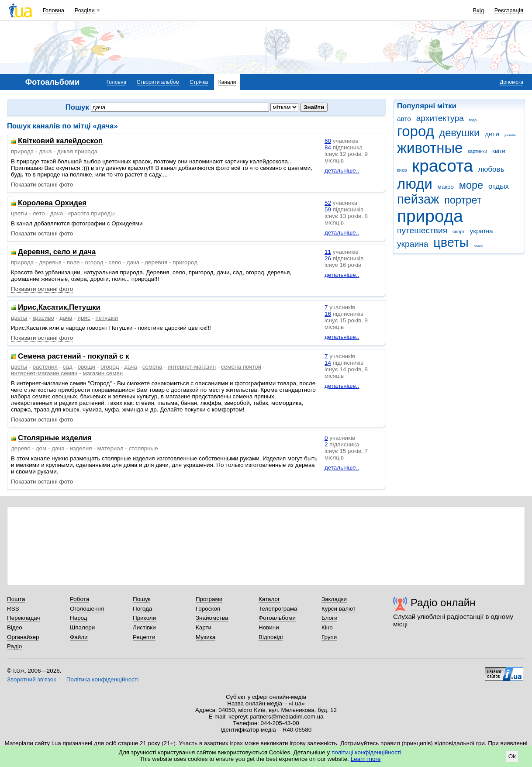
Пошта (16, 599)
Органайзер (23, 637)
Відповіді (271, 637)
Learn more (366, 759)
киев (402, 170)
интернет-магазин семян (44, 373)
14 (328, 363)
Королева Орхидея (52, 203)
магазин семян (103, 373)
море (471, 185)
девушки (459, 133)
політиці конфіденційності (366, 752)
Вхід (479, 10)
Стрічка (199, 82)
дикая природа (77, 151)
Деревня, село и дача (57, 252)
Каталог (269, 599)
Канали (227, 82)
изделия (81, 448)
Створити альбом (158, 82)
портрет (463, 200)
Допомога (511, 82)
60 (328, 141)
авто (404, 119)
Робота (79, 599)
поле (73, 262)
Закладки (334, 599)
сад (68, 367)
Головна (54, 10)
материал (110, 448)
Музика (206, 637)
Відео (15, 627)
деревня (156, 262)
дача (45, 151)
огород (94, 262)
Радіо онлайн (443, 603)
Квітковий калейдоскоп (60, 141)
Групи (329, 637)
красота (442, 166)
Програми (209, 599)
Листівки (144, 627)
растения (45, 367)
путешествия (422, 230)
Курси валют (339, 609)
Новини (269, 627)
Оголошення (87, 609)
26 (328, 258)
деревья (50, 262)
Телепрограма (278, 609)
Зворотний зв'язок (31, 679)
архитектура (440, 118)
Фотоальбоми (277, 618)
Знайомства (212, 618)
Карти (204, 627)
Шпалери (82, 627)
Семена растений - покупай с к (73, 357)
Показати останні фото (42, 185)
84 (328, 147)
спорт (459, 231)
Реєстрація (509, 10)
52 (328, 203)
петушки (107, 318)
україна (481, 231)
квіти (499, 151)
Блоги (330, 618)
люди (415, 184)
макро (446, 187)
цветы (451, 242)
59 (328, 209)
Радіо (14, 646)
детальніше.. (342, 171)
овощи (87, 367)
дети (492, 134)
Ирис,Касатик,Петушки (59, 308)
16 (328, 314)
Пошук (142, 599)
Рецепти (144, 637)
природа (430, 216)
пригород (185, 262)
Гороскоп (208, 609)
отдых (499, 186)
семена (152, 367)
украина (413, 244)
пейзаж (418, 199)
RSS (13, 609)
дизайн (510, 135)
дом (41, 448)
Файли (79, 637)
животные (430, 148)
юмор (478, 246)
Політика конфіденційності (102, 679)
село (115, 262)
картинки (477, 151)
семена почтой (241, 367)
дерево (21, 448)
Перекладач (23, 618)
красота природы (92, 213)
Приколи (144, 618)
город (416, 131)
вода (473, 120)
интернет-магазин (192, 367)
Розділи (85, 10)
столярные (143, 448)
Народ (79, 618)
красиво (43, 318)
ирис (84, 318)
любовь (491, 169)
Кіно (327, 627)
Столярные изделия (55, 438)
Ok (512, 756)
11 (328, 252)
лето (38, 213)
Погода (142, 609)
